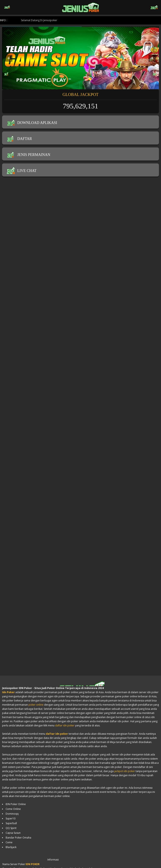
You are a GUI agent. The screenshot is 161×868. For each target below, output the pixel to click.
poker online (36, 705)
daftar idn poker (65, 725)
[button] (9, 58)
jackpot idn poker (125, 771)
